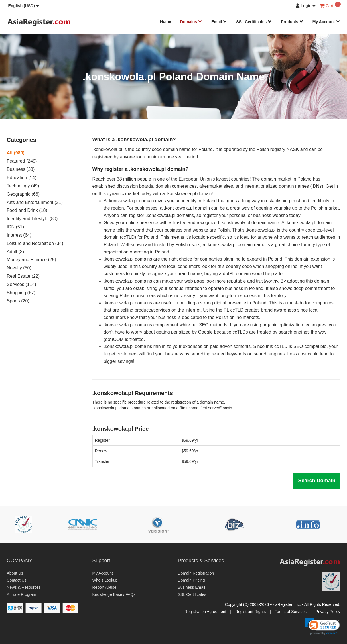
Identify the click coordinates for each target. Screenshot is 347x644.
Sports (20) (18, 301)
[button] (24, 6)
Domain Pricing (191, 580)
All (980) (16, 153)
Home (166, 21)
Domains (191, 22)
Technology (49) (23, 186)
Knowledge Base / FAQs (114, 594)
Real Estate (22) (23, 276)
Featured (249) (22, 161)
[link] (322, 626)
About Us (15, 573)
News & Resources (24, 587)
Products (292, 22)
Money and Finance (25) (32, 260)
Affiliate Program (22, 594)
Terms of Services (291, 612)
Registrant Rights (250, 612)
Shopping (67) (21, 293)
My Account (326, 22)
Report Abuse (104, 587)
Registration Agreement (205, 612)
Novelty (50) (19, 268)
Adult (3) (15, 252)
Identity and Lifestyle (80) (32, 219)
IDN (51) (15, 227)
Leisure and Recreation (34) (35, 243)
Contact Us (17, 580)
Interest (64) (19, 235)
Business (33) (21, 169)
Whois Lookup (105, 580)
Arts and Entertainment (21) (35, 202)
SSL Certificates (254, 22)
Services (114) (22, 284)
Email (219, 22)
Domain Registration (196, 573)
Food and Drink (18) (27, 210)
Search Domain (317, 481)
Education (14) (22, 178)
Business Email (192, 587)
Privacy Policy (328, 612)
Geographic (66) (23, 194)
